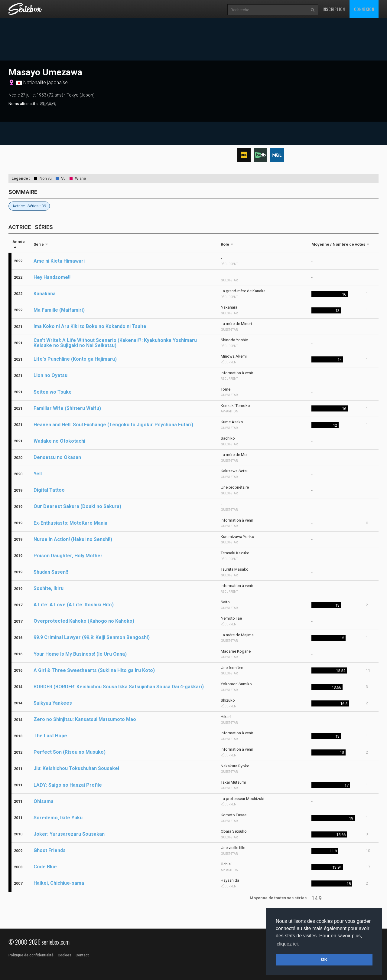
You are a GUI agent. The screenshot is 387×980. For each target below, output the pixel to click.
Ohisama (44, 801)
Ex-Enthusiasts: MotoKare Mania (70, 523)
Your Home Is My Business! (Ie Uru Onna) (80, 654)
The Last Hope (50, 736)
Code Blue (45, 867)
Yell (38, 474)
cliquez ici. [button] (288, 944)
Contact (82, 955)
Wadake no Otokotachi (59, 441)
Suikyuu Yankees (53, 703)
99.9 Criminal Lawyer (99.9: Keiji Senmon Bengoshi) (92, 637)
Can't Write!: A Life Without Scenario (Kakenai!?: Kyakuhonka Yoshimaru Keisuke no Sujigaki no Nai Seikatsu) (115, 343)
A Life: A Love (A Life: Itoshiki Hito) (74, 605)
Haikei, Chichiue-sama (59, 883)
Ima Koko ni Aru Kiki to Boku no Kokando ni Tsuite (90, 326)
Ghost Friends (50, 850)
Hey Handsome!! (52, 277)
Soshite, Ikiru (49, 588)
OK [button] (324, 959)
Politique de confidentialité (31, 955)
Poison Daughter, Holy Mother (68, 556)
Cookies (65, 955)
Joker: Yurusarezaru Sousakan (69, 834)
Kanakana (45, 294)
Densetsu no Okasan (57, 457)
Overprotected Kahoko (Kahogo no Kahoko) (84, 621)
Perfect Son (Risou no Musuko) (70, 752)
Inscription (334, 9)
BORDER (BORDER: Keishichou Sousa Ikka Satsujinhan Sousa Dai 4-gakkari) (119, 687)
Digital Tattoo (49, 490)
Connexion (364, 9)
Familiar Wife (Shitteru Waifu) (67, 408)
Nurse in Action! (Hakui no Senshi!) (73, 539)
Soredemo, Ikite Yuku (58, 818)
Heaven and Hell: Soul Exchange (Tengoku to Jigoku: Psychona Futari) (113, 425)
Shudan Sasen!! (51, 572)
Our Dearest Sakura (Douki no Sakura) (77, 506)
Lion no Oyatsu (50, 375)
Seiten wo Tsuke (53, 392)
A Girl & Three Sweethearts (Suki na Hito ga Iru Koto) (94, 670)
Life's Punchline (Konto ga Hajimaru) (75, 359)
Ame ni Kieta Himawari (59, 261)
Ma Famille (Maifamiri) (59, 310)
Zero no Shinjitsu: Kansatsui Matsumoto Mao (85, 719)
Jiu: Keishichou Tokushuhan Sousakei (76, 768)
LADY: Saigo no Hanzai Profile (68, 785)
